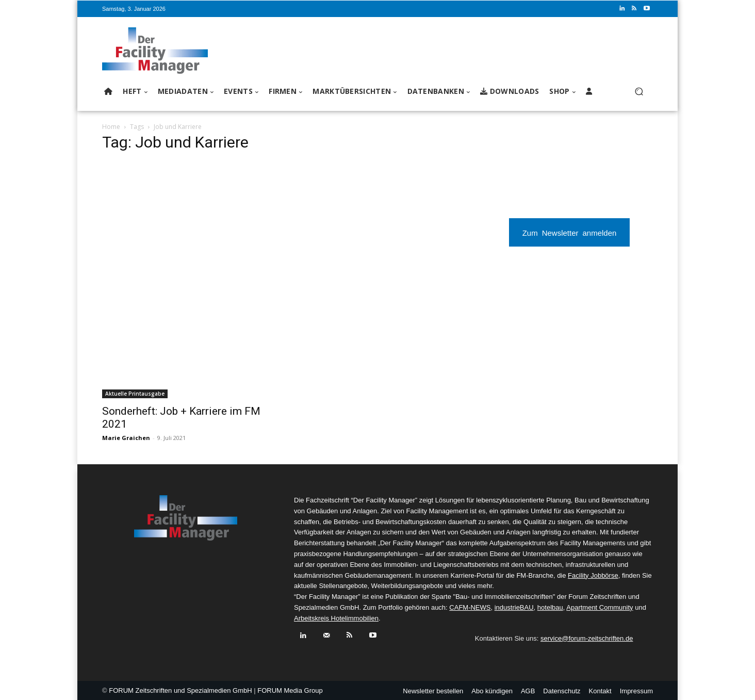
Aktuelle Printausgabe (135, 394)
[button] (639, 92)
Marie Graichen (126, 438)
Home (111, 127)
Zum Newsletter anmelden (570, 232)
